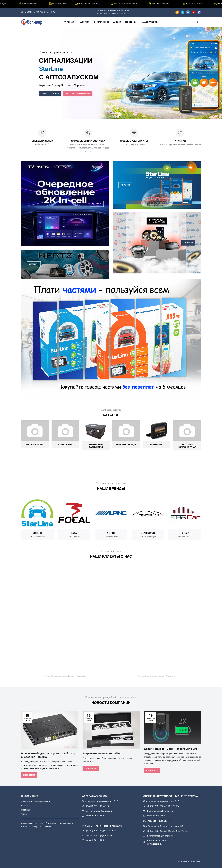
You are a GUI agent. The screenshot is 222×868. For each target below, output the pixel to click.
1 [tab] (108, 113)
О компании (101, 22)
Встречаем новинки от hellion (103, 754)
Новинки (131, 22)
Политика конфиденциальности (36, 801)
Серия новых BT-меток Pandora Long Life (172, 749)
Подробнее (29, 775)
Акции (117, 22)
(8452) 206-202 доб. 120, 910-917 (102, 831)
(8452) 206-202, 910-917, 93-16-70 (40, 12)
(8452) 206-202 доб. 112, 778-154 (163, 806)
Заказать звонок (52, 94)
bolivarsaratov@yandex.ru (99, 811)
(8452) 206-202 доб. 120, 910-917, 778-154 (168, 831)
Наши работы (150, 22)
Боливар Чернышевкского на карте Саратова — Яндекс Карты (65, 676)
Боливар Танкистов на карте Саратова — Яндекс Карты (157, 676)
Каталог (84, 22)
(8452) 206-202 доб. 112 (98, 806)
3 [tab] (114, 113)
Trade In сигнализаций (85, 94)
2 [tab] (111, 113)
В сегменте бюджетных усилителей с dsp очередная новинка (47, 755)
